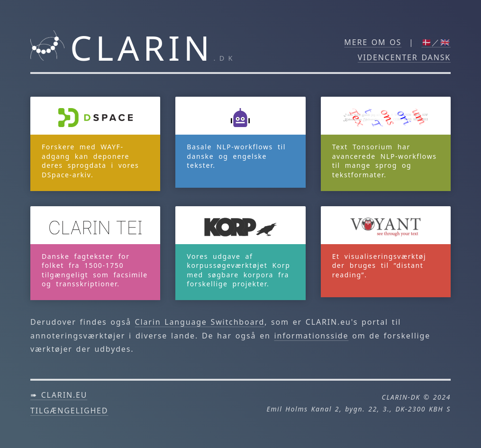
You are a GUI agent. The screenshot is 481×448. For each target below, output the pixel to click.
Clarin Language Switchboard (200, 322)
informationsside (312, 336)
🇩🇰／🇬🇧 (436, 42)
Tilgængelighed (69, 411)
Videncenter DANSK (404, 57)
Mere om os (373, 42)
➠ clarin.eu (59, 395)
